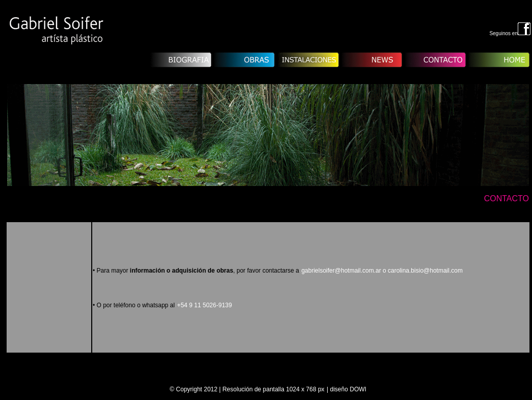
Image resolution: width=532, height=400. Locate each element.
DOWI (358, 389)
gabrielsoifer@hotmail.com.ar (382, 271)
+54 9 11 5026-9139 (204, 305)
